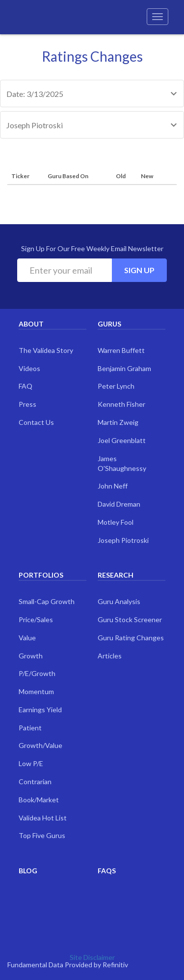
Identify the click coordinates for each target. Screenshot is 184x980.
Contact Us (36, 422)
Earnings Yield (40, 710)
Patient (30, 728)
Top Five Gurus (42, 835)
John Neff (113, 486)
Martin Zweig (118, 422)
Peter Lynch (116, 386)
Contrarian (35, 782)
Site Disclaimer (92, 957)
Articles (110, 656)
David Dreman (119, 504)
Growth (31, 656)
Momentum (36, 691)
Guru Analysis (119, 601)
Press (27, 404)
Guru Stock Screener (130, 619)
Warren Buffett (121, 350)
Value (27, 638)
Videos (29, 368)
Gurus (109, 324)
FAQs (107, 871)
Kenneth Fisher (121, 404)
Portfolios (41, 575)
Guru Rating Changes (131, 638)
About (31, 324)
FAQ (26, 386)
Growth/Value (40, 745)
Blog (28, 871)
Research (116, 575)
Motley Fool (116, 522)
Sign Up (139, 270)
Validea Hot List (43, 818)
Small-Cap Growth (47, 601)
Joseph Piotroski (123, 540)
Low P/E (31, 763)
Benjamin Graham (124, 368)
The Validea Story (46, 350)
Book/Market (39, 800)
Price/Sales (36, 619)
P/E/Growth (37, 673)
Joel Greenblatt (122, 440)
